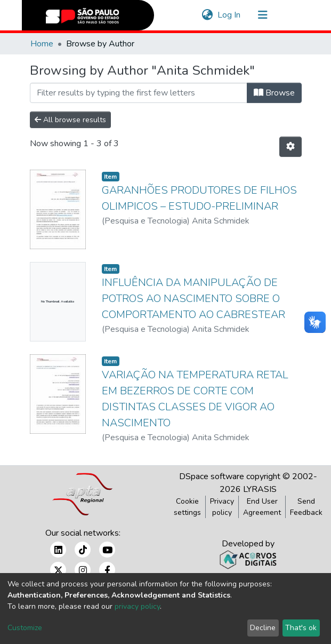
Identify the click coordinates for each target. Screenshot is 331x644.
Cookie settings (187, 507)
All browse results (70, 120)
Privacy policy (222, 507)
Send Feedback (306, 507)
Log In (229, 15)
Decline (263, 628)
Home (42, 44)
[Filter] (139, 93)
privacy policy (137, 606)
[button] (208, 15)
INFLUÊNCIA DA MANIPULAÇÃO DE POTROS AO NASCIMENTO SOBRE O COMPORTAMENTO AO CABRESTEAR (193, 299)
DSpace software (212, 476)
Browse (274, 93)
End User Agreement (262, 507)
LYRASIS (260, 489)
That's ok (301, 628)
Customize (25, 628)
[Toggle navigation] (263, 15)
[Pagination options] (290, 147)
